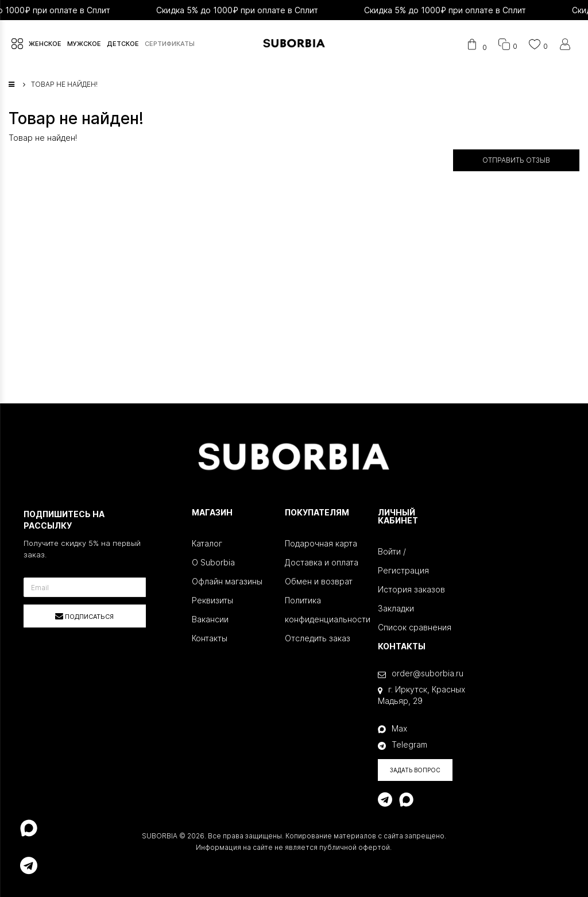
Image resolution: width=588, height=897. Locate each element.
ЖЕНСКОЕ (45, 44)
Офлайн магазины (227, 581)
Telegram (403, 745)
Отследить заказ (318, 638)
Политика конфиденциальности (323, 610)
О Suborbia (213, 562)
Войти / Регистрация (403, 561)
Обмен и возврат (319, 581)
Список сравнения (415, 627)
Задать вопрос (415, 770)
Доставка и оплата (322, 562)
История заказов (411, 589)
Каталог (207, 543)
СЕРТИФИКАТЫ (170, 44)
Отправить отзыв (516, 160)
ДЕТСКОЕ (123, 44)
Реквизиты (212, 600)
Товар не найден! (64, 84)
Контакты (210, 638)
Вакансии (210, 619)
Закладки (396, 608)
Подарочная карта (321, 543)
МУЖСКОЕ (84, 44)
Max (392, 728)
